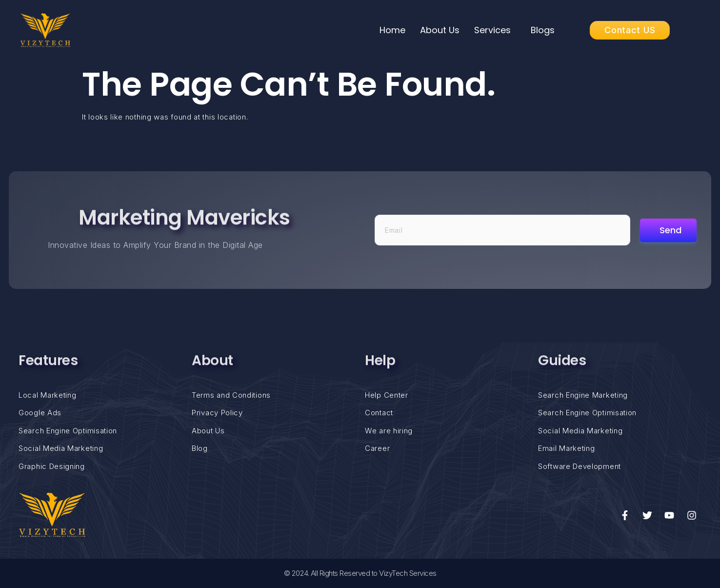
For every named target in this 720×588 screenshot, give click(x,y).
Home (392, 30)
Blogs (543, 30)
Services (492, 30)
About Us (440, 30)
